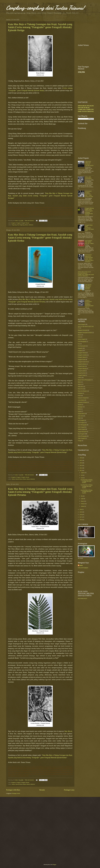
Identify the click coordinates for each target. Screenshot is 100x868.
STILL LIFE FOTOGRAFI (88, 178)
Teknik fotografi (82, 429)
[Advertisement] (86, 56)
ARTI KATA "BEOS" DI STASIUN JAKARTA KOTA (89, 163)
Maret (82, 501)
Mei (82, 496)
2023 (81, 465)
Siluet (79, 418)
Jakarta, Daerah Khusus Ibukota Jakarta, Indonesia (23, 479)
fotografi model (81, 371)
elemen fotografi (82, 339)
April (82, 499)
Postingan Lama (69, 790)
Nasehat (80, 405)
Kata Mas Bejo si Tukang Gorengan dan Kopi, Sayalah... (87, 481)
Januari (83, 506)
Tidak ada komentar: (29, 221)
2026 (81, 458)
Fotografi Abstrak (25, 223)
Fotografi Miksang (82, 369)
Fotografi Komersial (83, 362)
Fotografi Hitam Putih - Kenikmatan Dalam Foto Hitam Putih (89, 228)
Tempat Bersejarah (82, 432)
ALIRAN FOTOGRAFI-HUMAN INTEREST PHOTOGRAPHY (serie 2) (89, 304)
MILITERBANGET (82, 599)
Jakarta (79, 384)
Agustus (83, 473)
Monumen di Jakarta (83, 402)
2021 (81, 470)
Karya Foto (80, 389)
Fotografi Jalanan (82, 357)
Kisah (79, 396)
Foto (79, 344)
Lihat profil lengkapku (83, 568)
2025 (81, 460)
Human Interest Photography (84, 380)
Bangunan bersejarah (83, 330)
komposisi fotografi (82, 398)
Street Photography (82, 425)
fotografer (13, 223)
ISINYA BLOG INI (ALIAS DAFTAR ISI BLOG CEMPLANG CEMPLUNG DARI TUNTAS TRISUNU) (86, 274)
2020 (81, 509)
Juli (82, 475)
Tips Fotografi (81, 434)
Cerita (79, 337)
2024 (81, 463)
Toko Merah (68, 731)
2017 (81, 517)
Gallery (80, 378)
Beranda (42, 790)
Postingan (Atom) (16, 793)
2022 (81, 468)
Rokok (79, 409)
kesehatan (80, 393)
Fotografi (18, 223)
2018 (81, 515)
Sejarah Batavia (81, 414)
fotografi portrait (82, 373)
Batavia (80, 335)
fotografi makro (81, 366)
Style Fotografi (81, 427)
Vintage (80, 441)
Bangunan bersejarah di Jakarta (85, 333)
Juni (82, 478)
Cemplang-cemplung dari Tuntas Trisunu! (45, 8)
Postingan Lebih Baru (13, 790)
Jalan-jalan (80, 387)
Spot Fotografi (81, 423)
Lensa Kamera (81, 400)
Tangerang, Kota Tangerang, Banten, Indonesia (22, 225)
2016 (81, 520)
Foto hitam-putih (82, 346)
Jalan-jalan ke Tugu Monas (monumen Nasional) (88, 287)
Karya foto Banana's (83, 391)
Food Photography (82, 341)
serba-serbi (80, 416)
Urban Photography (82, 436)
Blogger (54, 865)
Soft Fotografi (81, 420)
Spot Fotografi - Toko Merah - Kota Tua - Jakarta (89, 242)
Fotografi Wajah (82, 375)
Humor (79, 382)
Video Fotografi (82, 438)
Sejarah (80, 411)
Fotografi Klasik (82, 360)
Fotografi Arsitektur (82, 355)
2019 (81, 512)
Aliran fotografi (81, 324)
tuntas (81, 565)
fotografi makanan (82, 364)
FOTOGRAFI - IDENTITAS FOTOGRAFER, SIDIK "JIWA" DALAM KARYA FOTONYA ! (89, 258)
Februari (83, 504)
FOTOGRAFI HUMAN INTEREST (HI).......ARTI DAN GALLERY (89, 194)
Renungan (80, 407)
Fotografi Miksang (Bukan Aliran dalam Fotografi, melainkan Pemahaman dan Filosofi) (89, 212)
